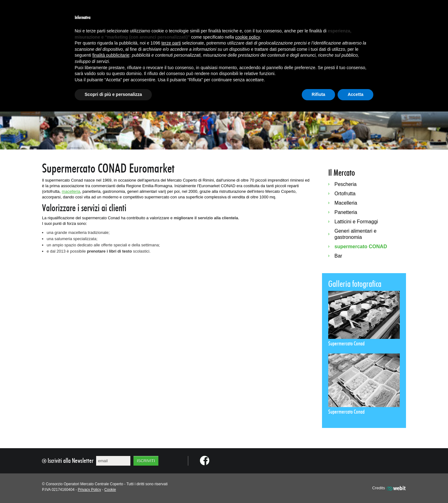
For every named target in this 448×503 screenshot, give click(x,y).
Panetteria (346, 212)
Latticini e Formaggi (356, 222)
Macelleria (346, 203)
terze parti (171, 43)
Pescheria (345, 184)
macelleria (71, 191)
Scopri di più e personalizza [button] (113, 94)
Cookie (110, 490)
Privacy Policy (89, 490)
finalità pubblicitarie (111, 55)
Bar (338, 256)
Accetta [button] (355, 94)
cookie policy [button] (247, 37)
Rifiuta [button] (319, 94)
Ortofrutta (345, 194)
